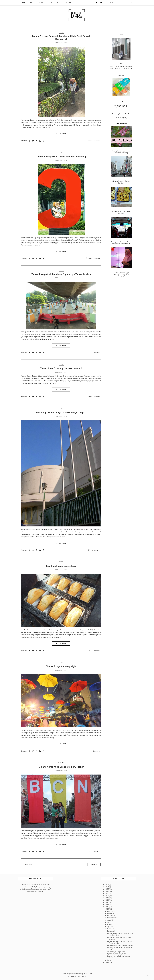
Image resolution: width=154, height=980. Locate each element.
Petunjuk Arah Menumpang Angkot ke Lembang (121, 152)
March (110, 929)
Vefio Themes (88, 973)
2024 (107, 887)
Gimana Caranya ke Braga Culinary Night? (61, 767)
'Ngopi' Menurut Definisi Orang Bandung (121, 212)
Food (50, 3)
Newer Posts (28, 865)
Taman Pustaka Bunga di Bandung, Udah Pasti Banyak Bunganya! (61, 38)
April (109, 926)
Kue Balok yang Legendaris (61, 566)
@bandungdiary (122, 118)
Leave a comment (94, 141)
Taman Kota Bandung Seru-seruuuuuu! (61, 368)
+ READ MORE (61, 134)
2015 (107, 907)
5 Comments (96, 353)
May (109, 924)
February (110, 931)
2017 (107, 902)
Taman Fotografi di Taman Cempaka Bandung (61, 156)
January (110, 960)
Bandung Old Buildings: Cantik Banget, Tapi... (61, 412)
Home (23, 3)
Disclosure (69, 3)
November (111, 913)
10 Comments (96, 550)
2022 (107, 891)
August (110, 920)
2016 (107, 904)
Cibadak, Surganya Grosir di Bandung (121, 182)
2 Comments (96, 751)
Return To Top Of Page (77, 977)
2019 (107, 898)
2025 (107, 885)
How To (61, 762)
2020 (107, 896)
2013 (107, 962)
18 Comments (96, 651)
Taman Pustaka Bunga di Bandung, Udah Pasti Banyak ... (120, 934)
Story (41, 3)
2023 (107, 889)
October (110, 915)
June (109, 922)
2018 (107, 900)
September (111, 918)
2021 (107, 893)
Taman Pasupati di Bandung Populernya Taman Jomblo (61, 274)
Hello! (32, 3)
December (111, 911)
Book (59, 3)
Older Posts (94, 865)
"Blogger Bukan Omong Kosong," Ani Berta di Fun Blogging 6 (121, 274)
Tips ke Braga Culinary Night (61, 666)
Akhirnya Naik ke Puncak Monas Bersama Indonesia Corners (121, 243)
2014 (107, 909)
